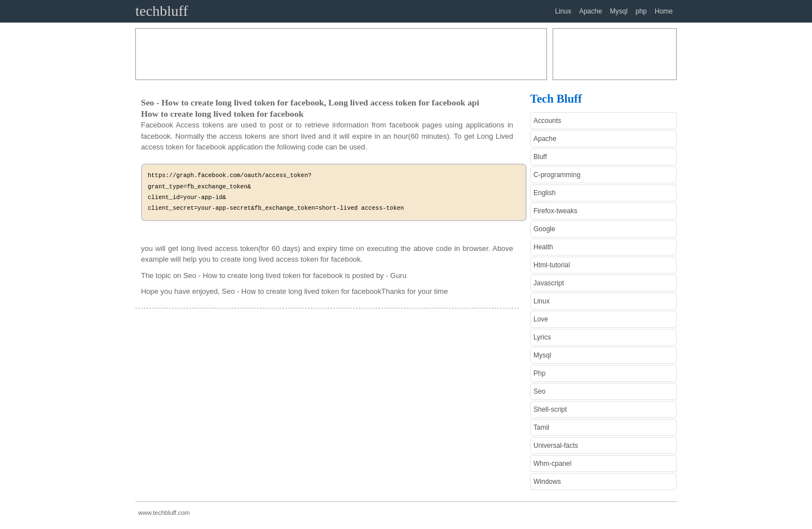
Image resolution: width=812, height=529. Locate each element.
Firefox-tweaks (555, 211)
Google (544, 229)
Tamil (541, 427)
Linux (563, 11)
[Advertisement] (341, 54)
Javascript (549, 283)
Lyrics (542, 337)
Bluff (540, 157)
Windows (547, 482)
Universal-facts (556, 446)
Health (543, 247)
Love (541, 319)
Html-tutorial (552, 265)
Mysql (619, 11)
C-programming (557, 175)
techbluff (162, 11)
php (641, 11)
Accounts (547, 121)
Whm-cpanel (552, 464)
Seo (539, 391)
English (544, 193)
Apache (591, 11)
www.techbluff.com (164, 513)
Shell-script (550, 409)
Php (539, 373)
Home (664, 11)
